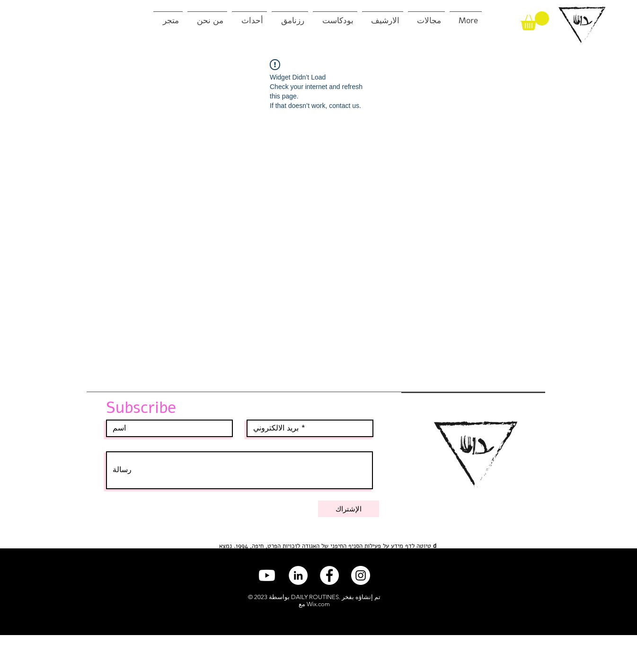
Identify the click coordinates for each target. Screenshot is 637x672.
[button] (535, 21)
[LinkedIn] (298, 575)
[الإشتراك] (349, 509)
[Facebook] (329, 575)
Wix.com (318, 604)
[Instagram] (361, 575)
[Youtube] (267, 575)
